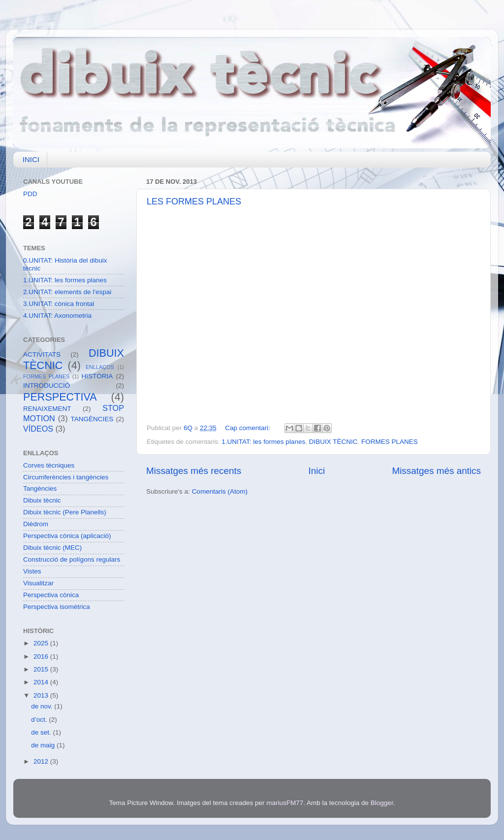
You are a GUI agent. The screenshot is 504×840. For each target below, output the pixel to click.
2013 (42, 695)
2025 (42, 643)
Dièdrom (36, 524)
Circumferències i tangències (66, 477)
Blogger (382, 803)
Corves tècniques (49, 465)
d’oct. (40, 720)
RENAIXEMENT (47, 409)
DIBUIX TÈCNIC (333, 442)
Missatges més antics (436, 471)
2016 (42, 656)
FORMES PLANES (390, 442)
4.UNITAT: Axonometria (57, 316)
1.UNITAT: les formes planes (263, 442)
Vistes (32, 571)
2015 (42, 669)
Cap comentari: (248, 428)
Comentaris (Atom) (220, 491)
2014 (42, 682)
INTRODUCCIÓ (47, 386)
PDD (30, 194)
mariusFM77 (285, 803)
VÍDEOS (38, 429)
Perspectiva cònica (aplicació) (67, 536)
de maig (44, 745)
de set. (42, 732)
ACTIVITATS (42, 354)
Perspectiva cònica (51, 595)
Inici (317, 471)
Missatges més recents (194, 471)
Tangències (40, 488)
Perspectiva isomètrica (57, 607)
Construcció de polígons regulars (72, 559)
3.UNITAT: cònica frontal (59, 304)
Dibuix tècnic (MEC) (52, 548)
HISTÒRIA (97, 376)
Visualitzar (38, 583)
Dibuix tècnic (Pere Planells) (65, 512)
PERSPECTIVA (60, 397)
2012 (42, 761)
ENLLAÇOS (100, 367)
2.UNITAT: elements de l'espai (67, 292)
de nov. (43, 706)
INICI (31, 159)
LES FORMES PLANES (194, 202)
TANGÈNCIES (92, 419)
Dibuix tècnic (42, 500)
